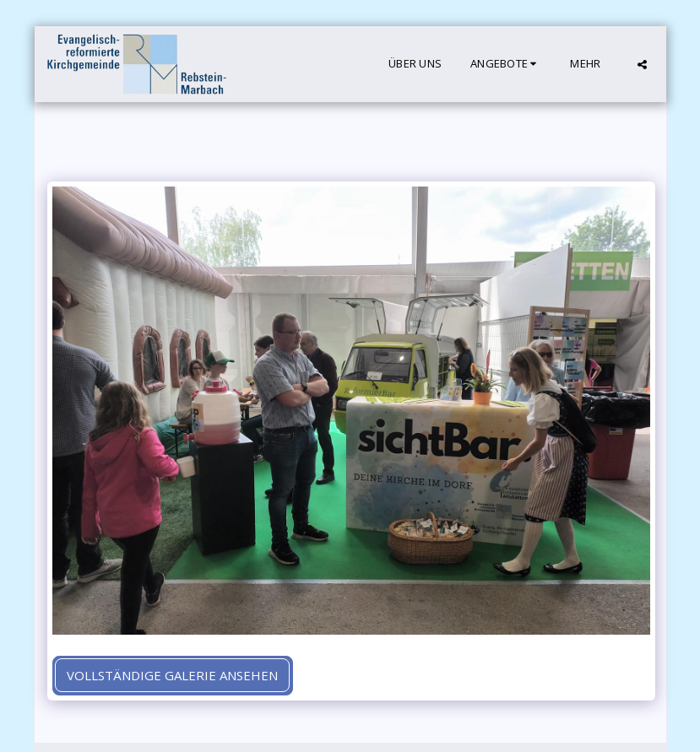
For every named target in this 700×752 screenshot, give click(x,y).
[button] (506, 64)
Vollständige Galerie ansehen (172, 675)
